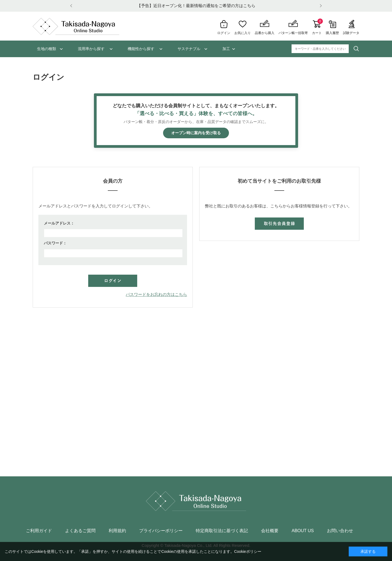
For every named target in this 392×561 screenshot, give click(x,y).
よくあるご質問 (80, 531)
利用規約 (117, 531)
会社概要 (270, 531)
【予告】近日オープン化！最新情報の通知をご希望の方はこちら (196, 6)
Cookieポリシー (248, 551)
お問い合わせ (340, 531)
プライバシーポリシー (161, 531)
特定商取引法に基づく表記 (222, 531)
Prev (72, 6)
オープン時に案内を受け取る (196, 133)
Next (320, 6)
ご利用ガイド (39, 531)
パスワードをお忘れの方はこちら (156, 294)
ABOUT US (303, 531)
